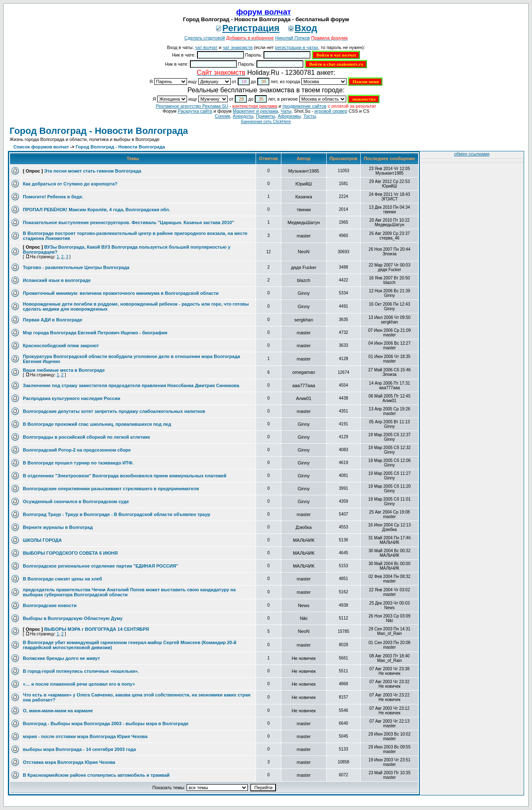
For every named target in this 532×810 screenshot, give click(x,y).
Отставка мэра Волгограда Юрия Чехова (69, 762)
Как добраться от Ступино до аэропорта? (70, 184)
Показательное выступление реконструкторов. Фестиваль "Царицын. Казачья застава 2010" (128, 222)
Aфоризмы (289, 116)
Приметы (266, 116)
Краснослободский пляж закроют (61, 346)
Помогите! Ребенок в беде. (53, 197)
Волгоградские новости (50, 605)
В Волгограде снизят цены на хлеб (62, 579)
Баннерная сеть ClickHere (266, 122)
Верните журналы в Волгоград (58, 527)
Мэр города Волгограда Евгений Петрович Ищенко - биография (95, 333)
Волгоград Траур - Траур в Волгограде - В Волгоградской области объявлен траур (117, 514)
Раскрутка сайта (195, 111)
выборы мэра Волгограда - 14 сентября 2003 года (79, 749)
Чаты (286, 111)
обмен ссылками (472, 154)
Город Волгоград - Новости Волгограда (99, 131)
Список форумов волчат (41, 147)
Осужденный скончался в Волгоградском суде (76, 501)
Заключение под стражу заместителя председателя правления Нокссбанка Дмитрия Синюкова (131, 385)
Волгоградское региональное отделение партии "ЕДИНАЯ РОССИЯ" (101, 566)
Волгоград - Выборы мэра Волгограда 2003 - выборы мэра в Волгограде (106, 724)
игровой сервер (331, 111)
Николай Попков (293, 38)
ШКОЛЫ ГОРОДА (42, 540)
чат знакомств (238, 47)
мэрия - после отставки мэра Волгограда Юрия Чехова (85, 736)
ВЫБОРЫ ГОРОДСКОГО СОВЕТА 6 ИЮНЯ (70, 553)
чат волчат (206, 47)
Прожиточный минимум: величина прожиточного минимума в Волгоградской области (121, 293)
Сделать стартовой (205, 38)
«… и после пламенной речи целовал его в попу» (79, 684)
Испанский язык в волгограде (57, 280)
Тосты (310, 116)
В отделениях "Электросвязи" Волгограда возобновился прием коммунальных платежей (124, 476)
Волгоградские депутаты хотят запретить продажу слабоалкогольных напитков (114, 411)
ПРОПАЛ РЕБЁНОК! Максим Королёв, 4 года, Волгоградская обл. (96, 210)
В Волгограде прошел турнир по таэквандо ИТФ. (78, 463)
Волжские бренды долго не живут (61, 658)
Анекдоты (243, 116)
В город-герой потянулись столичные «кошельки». (81, 671)
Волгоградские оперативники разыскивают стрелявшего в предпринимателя (111, 489)
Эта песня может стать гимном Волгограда (93, 171)
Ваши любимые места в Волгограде (64, 370)
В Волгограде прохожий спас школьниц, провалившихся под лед (97, 424)
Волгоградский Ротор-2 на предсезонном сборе (77, 450)
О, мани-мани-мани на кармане (58, 711)
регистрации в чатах (297, 47)
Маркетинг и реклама (255, 111)
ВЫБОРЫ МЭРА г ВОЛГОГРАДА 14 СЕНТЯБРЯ (96, 629)
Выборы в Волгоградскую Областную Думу (73, 618)
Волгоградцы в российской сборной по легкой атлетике (86, 437)
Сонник (223, 116)
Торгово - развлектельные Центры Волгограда (76, 267)
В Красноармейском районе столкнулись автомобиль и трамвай (96, 775)
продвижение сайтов (304, 106)
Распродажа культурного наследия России (71, 398)
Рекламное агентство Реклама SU (192, 106)
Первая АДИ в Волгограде (53, 320)
